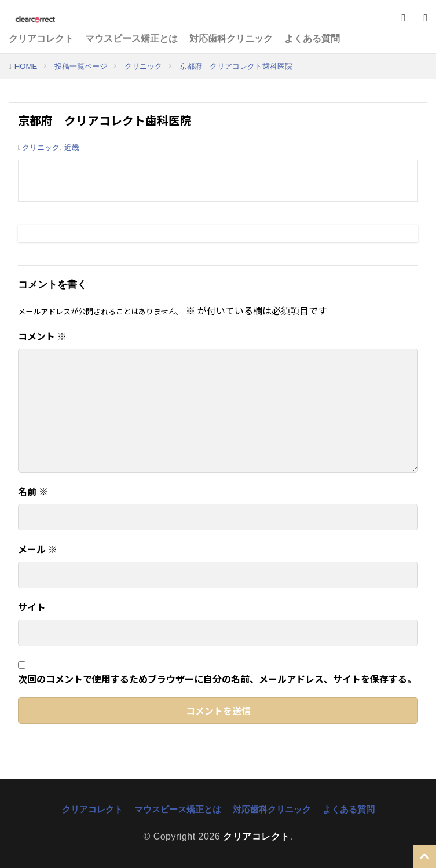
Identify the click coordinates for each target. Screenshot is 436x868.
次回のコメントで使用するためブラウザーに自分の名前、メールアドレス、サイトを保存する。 (217, 679)
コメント (42, 336)
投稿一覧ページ (81, 66)
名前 (33, 491)
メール (38, 549)
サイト (32, 607)
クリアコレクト (41, 39)
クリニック (143, 66)
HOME (26, 66)
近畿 (72, 147)
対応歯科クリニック (231, 39)
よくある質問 (312, 39)
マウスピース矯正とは (131, 39)
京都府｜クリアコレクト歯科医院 (236, 66)
